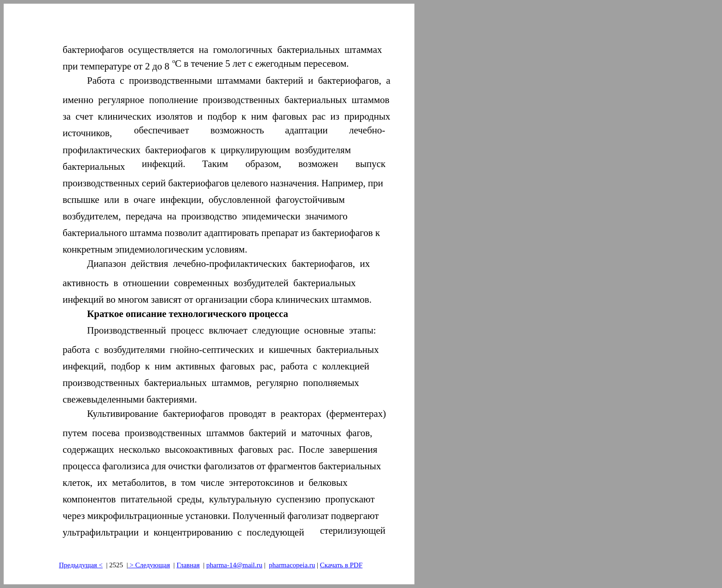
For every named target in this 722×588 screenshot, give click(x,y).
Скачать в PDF (341, 565)
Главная (188, 565)
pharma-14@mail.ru (234, 565)
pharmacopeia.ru (292, 565)
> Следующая (149, 565)
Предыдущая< (81, 565)
